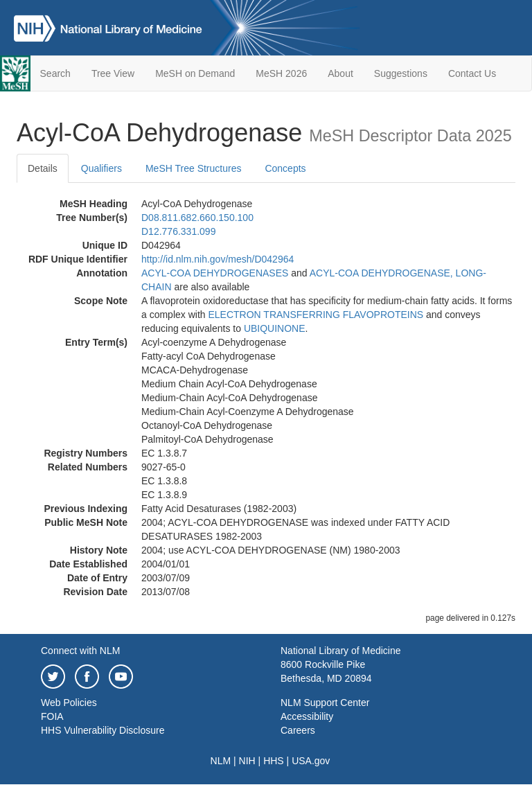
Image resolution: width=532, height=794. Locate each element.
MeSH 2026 (281, 73)
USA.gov (311, 761)
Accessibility (307, 716)
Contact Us (472, 73)
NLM (221, 761)
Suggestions (401, 73)
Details (43, 168)
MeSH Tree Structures (194, 168)
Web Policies (69, 703)
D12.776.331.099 (178, 231)
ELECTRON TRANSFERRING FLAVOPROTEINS (316, 315)
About (340, 73)
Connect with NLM (80, 651)
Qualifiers (101, 168)
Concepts (285, 168)
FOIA (52, 716)
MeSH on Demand (195, 73)
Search (55, 73)
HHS (274, 761)
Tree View (113, 73)
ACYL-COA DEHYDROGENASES (215, 273)
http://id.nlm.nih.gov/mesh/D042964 (218, 259)
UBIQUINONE (275, 328)
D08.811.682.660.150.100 (197, 218)
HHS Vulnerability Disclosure (103, 730)
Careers (298, 730)
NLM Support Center (325, 703)
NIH (247, 761)
